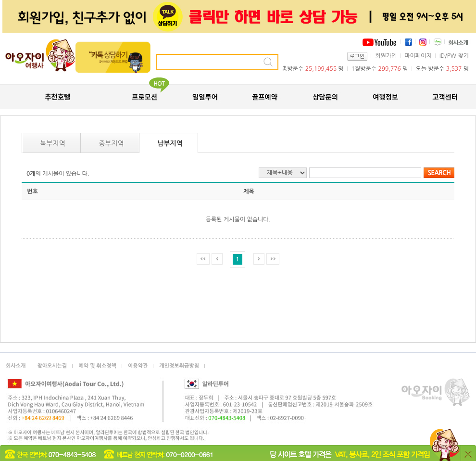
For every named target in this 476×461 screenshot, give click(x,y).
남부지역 (170, 143)
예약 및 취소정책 (97, 366)
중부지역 (111, 143)
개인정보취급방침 (179, 366)
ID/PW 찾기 (454, 56)
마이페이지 (418, 56)
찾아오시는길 (52, 366)
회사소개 (16, 366)
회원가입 (386, 56)
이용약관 (138, 366)
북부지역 (53, 143)
